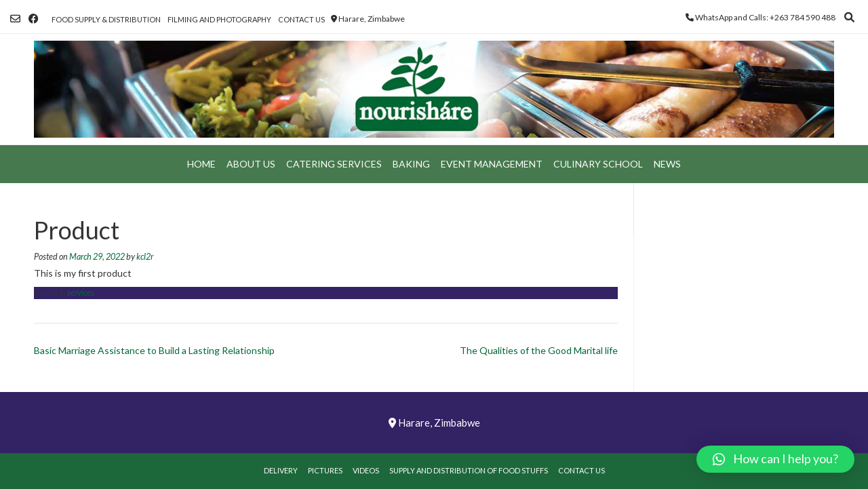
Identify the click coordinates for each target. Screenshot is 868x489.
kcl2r (145, 257)
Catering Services (334, 164)
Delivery (281, 470)
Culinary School (598, 164)
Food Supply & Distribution (106, 19)
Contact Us (301, 19)
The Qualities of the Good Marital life (539, 350)
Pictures (325, 470)
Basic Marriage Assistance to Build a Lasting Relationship (154, 350)
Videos (366, 470)
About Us (251, 164)
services (81, 293)
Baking (411, 164)
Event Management (492, 164)
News (667, 164)
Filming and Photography (219, 19)
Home (201, 164)
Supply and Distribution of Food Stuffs (469, 470)
